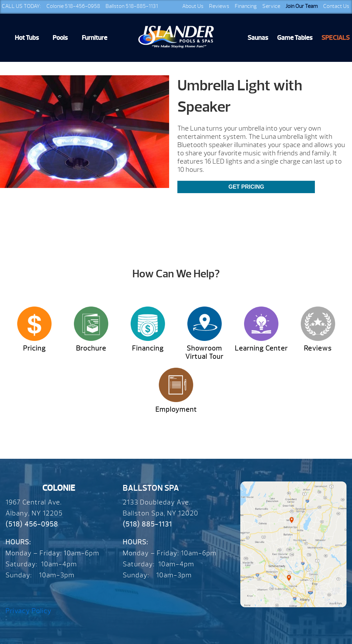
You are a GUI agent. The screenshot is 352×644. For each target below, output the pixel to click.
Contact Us (336, 6)
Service (271, 6)
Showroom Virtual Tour (204, 352)
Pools (60, 38)
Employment (176, 409)
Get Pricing (246, 187)
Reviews (219, 6)
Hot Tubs (27, 38)
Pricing (34, 348)
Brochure (91, 348)
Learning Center (261, 348)
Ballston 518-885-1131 (132, 6)
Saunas (258, 38)
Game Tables (295, 38)
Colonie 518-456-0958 (73, 6)
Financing (246, 6)
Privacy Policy (29, 611)
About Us (193, 6)
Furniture (95, 38)
